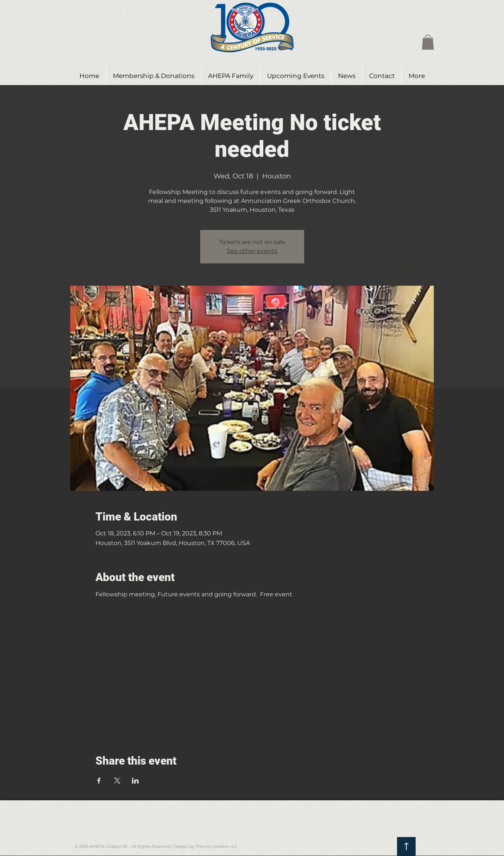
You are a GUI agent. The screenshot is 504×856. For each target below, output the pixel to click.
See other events (252, 251)
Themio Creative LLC (216, 846)
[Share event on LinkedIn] (135, 781)
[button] (428, 42)
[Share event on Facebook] (99, 781)
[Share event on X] (117, 781)
